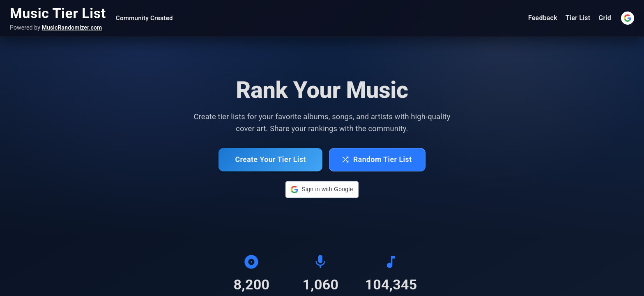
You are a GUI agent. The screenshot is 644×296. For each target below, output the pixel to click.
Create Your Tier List (270, 160)
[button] (322, 190)
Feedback (543, 18)
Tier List (578, 18)
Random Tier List (376, 160)
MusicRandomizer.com (72, 28)
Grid (605, 18)
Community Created (144, 18)
